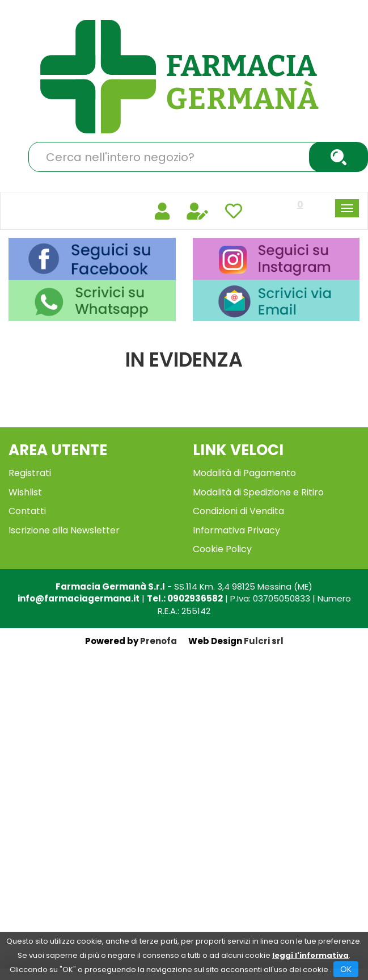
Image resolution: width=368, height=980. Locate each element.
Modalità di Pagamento (244, 473)
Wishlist (25, 492)
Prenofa (158, 641)
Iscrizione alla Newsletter (64, 530)
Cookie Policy (222, 549)
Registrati (30, 473)
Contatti (27, 511)
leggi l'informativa (310, 955)
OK (346, 969)
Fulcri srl (264, 641)
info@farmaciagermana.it (79, 598)
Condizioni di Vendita (238, 511)
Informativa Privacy (236, 530)
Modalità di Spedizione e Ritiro (258, 492)
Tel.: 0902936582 (185, 598)
